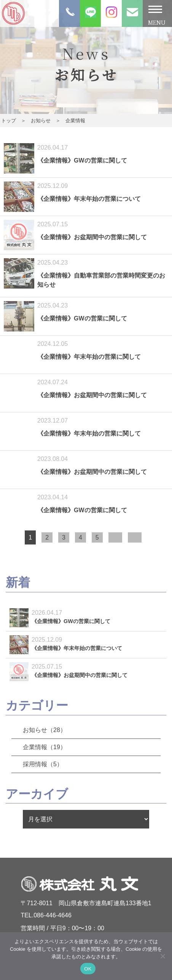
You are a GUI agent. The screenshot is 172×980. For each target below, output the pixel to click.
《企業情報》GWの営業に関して (82, 160)
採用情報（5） (43, 764)
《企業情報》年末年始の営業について (89, 199)
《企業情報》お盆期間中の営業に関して (92, 237)
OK (88, 969)
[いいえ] (162, 956)
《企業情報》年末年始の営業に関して (89, 357)
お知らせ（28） (45, 730)
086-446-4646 (53, 915)
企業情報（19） (45, 747)
